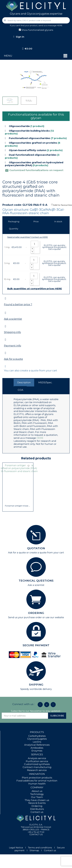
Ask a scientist (13, 319)
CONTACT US (36, 834)
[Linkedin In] (40, 705)
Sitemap (34, 850)
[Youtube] (53, 705)
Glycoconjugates (37, 739)
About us (37, 791)
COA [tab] (20, 390)
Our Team (37, 797)
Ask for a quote (13, 359)
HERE (40, 438)
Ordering (37, 806)
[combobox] (36, 20)
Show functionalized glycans (36, 30)
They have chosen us (37, 800)
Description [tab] (24, 382)
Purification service (37, 761)
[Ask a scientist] (5, 313)
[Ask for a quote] (5, 353)
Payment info (13, 346)
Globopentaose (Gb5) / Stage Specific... (18, 494)
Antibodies (37, 748)
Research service (37, 770)
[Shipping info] (5, 326)
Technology (37, 794)
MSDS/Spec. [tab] (45, 382)
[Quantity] (34, 244)
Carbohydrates (37, 736)
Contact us (37, 812)
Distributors (37, 809)
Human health (37, 784)
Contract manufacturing (37, 767)
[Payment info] (5, 340)
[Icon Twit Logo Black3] (47, 705)
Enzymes (37, 751)
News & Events (37, 803)
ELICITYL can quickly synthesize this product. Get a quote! (55, 247)
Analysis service (37, 758)
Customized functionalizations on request (34, 170)
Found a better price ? (18, 304)
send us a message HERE (50, 25)
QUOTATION (36, 548)
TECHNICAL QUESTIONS (36, 581)
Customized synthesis (37, 764)
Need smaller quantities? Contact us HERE (28, 237)
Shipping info (12, 332)
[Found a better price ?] (5, 298)
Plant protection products (37, 778)
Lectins (37, 742)
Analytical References (37, 745)
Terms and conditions (40, 848)
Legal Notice (16, 848)
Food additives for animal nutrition (37, 781)
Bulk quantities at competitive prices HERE (35, 289)
